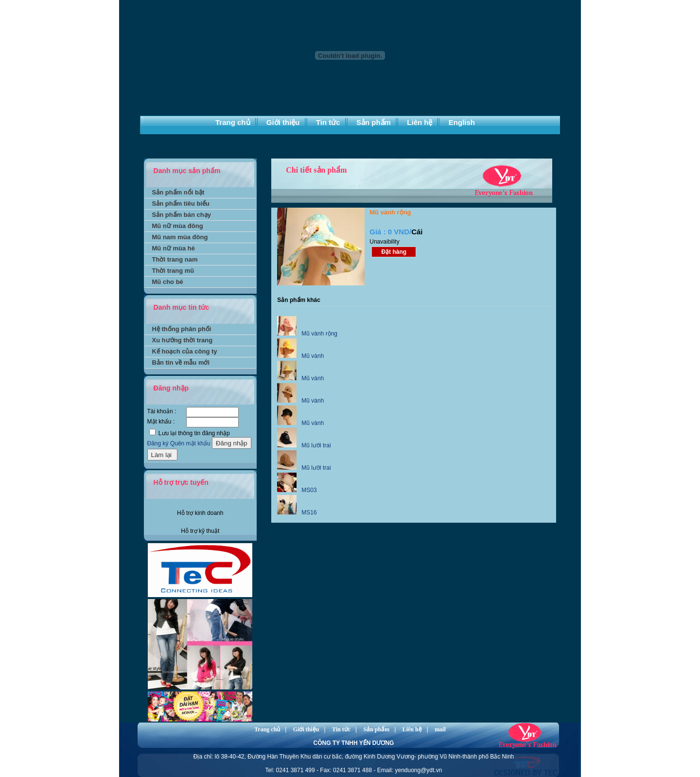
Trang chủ (233, 122)
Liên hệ (420, 122)
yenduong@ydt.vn (418, 770)
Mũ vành (313, 356)
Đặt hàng (394, 252)
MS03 (309, 490)
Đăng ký (158, 443)
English (462, 122)
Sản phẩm (374, 122)
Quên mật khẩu (190, 443)
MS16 (309, 512)
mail (440, 729)
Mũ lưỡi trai (316, 445)
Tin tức (328, 122)
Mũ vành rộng (319, 334)
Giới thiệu (283, 122)
